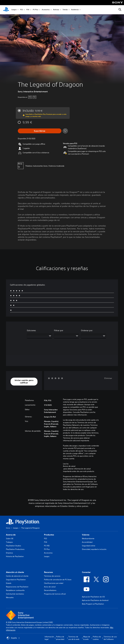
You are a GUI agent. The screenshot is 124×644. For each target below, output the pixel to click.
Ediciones (31, 330)
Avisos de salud (69, 466)
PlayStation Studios (14, 546)
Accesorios (46, 10)
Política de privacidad (60, 638)
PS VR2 (47, 546)
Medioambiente (88, 539)
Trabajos (9, 542)
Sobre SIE (10, 539)
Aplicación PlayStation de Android (95, 600)
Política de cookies (97, 638)
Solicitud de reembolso (15, 594)
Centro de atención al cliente (17, 576)
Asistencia (75, 10)
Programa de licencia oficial (55, 594)
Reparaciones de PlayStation (17, 587)
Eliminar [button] (108, 378)
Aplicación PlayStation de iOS (93, 597)
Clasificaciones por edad (54, 583)
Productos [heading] (49, 535)
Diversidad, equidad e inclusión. (94, 549)
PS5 (21, 10)
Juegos (14, 10)
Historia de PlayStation (15, 556)
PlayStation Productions (15, 549)
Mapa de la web (87, 638)
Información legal (49, 638)
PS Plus (35, 10)
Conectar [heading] (86, 572)
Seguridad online (89, 546)
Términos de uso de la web (74, 638)
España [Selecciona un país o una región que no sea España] (13, 638)
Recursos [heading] (48, 572)
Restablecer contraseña (15, 590)
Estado (9, 583)
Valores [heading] (86, 535)
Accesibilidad (87, 542)
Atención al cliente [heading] (15, 572)
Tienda (65, 10)
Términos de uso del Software (110, 638)
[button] (24, 382)
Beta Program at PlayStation (93, 604)
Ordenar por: (87, 330)
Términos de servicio (52, 576)
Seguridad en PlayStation (16, 580)
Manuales (10, 597)
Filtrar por (59, 330)
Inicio (8, 528)
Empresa (9, 553)
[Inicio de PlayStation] (6, 10)
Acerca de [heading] (11, 535)
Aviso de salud (50, 587)
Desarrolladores (50, 590)
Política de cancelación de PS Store (58, 580)
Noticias (56, 10)
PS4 (28, 10)
